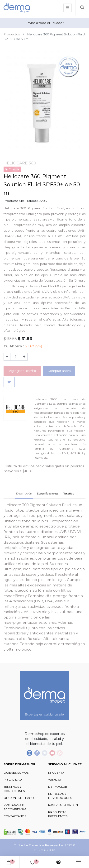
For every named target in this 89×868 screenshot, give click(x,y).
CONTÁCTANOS (15, 816)
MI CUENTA (56, 773)
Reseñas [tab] (68, 493)
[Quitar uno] (7, 357)
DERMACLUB (58, 787)
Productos (12, 34)
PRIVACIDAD (13, 780)
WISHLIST (55, 780)
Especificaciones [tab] (48, 493)
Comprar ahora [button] (59, 371)
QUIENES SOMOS (16, 773)
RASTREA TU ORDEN (63, 805)
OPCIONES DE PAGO (19, 798)
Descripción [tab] (24, 493)
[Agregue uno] (24, 357)
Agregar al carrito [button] (22, 371)
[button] (9, 382)
